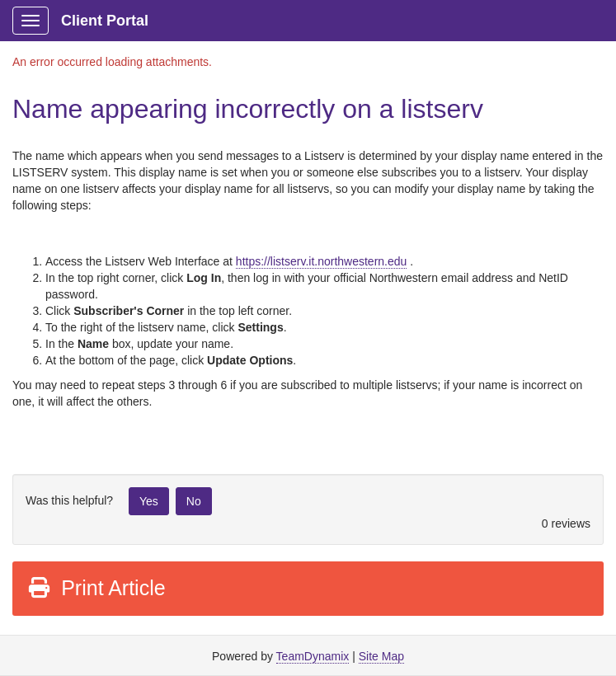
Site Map (381, 656)
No (194, 501)
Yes (149, 501)
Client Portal (105, 21)
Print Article (96, 588)
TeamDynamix (313, 656)
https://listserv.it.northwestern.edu (322, 261)
